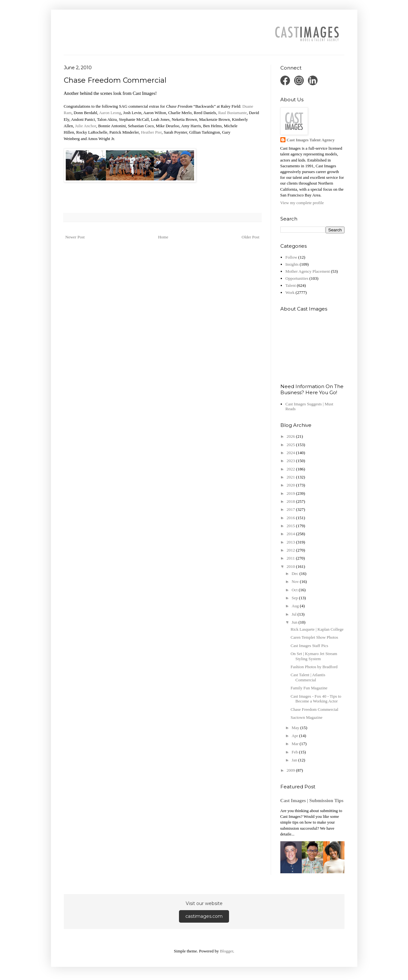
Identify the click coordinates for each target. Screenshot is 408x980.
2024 (291, 453)
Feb (295, 752)
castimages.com (204, 916)
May (296, 728)
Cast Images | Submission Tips (312, 800)
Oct (295, 590)
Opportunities (297, 278)
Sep (295, 598)
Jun (295, 622)
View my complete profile (302, 203)
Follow (291, 257)
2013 (291, 542)
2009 (291, 770)
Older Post (250, 237)
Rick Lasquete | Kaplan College (317, 629)
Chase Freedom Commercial (314, 709)
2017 (291, 509)
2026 (291, 436)
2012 (291, 550)
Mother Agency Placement (308, 271)
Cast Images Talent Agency (311, 140)
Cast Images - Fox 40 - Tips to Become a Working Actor (316, 699)
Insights (292, 264)
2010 (291, 566)
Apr (295, 736)
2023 (291, 461)
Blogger (226, 951)
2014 (291, 534)
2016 (291, 518)
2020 (291, 485)
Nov (296, 581)
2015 (291, 526)
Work (290, 292)
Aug (296, 606)
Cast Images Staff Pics (309, 646)
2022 (291, 469)
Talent (291, 285)
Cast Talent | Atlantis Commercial (308, 677)
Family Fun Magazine (309, 688)
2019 (291, 493)
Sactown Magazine (306, 717)
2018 (291, 501)
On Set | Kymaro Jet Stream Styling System (314, 656)
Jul (294, 614)
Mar (296, 744)
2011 (291, 558)
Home (163, 237)
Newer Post (75, 237)
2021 (291, 477)
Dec (295, 573)
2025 (291, 445)
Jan (295, 760)
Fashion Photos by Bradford (314, 667)
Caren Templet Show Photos (314, 637)
